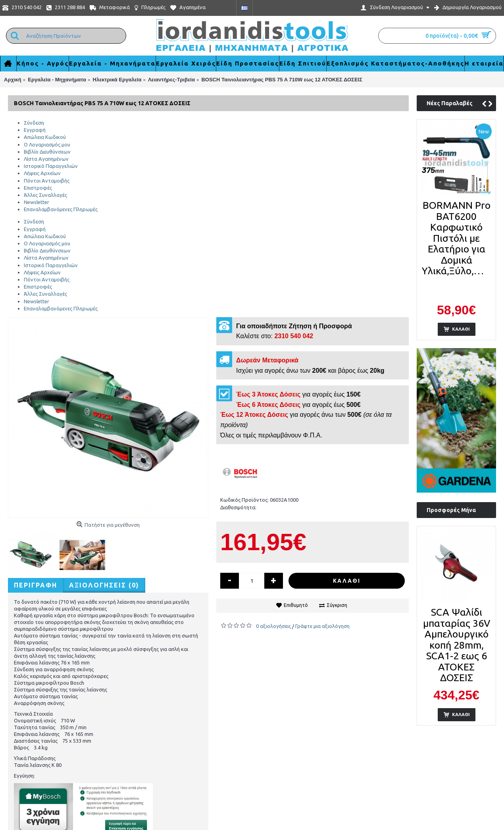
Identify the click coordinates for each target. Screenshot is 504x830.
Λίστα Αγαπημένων (46, 159)
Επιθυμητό (296, 605)
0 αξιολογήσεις (273, 626)
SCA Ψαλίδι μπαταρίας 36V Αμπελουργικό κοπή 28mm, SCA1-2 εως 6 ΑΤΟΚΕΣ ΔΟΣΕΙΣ (457, 645)
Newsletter (37, 202)
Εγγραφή (35, 130)
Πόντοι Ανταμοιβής (47, 181)
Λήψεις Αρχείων (42, 173)
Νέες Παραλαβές (450, 103)
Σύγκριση (337, 605)
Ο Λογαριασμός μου (47, 144)
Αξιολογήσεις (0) (104, 585)
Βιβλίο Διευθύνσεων (47, 152)
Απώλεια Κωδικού (45, 137)
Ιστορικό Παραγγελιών (51, 166)
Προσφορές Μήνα (451, 510)
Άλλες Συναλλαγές (45, 195)
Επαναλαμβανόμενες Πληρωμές (61, 209)
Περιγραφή (36, 585)
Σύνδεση (34, 123)
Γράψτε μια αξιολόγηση (322, 626)
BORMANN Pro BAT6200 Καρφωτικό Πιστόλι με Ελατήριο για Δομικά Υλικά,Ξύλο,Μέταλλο (458, 238)
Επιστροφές (38, 188)
